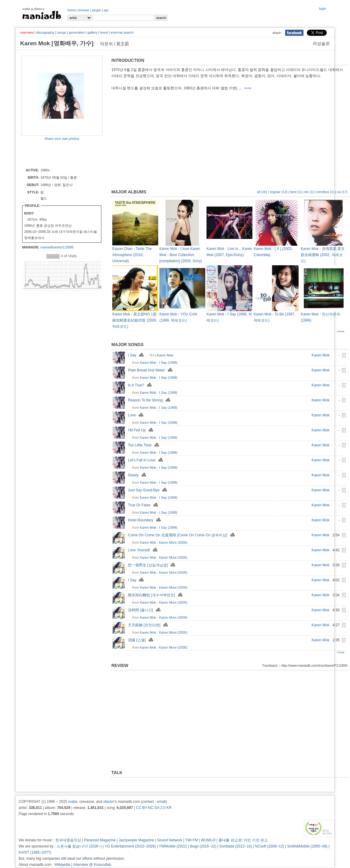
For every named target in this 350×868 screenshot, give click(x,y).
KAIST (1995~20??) (35, 852)
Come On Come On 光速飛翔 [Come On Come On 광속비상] (182, 535)
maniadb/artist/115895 (57, 247)
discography (45, 32)
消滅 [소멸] (141, 640)
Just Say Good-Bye (148, 490)
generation (77, 32)
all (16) (262, 192)
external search (122, 32)
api (106, 10)
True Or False (144, 505)
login (323, 9)
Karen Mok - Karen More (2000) (164, 542)
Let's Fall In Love (146, 460)
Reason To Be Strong (150, 400)
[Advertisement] (57, 154)
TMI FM (191, 840)
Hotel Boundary (145, 520)
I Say (136, 355)
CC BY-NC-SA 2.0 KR (154, 808)
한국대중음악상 (68, 840)
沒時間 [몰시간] (145, 610)
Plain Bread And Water (151, 370)
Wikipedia (62, 865)
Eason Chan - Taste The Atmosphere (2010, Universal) (132, 255)
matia (73, 802)
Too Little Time (144, 445)
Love (136, 415)
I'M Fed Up (141, 430)
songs (62, 32)
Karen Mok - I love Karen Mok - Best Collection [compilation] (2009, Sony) (181, 255)
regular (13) (279, 192)
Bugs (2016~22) (203, 846)
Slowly (138, 475)
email (161, 802)
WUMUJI (208, 840)
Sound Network (170, 840)
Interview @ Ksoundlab (92, 865)
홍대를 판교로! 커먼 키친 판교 (243, 840)
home (72, 10)
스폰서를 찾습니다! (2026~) (79, 846)
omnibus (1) (326, 192)
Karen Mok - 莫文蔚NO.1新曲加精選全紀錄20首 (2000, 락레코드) (135, 320)
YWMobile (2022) (173, 846)
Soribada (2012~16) (236, 846)
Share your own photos (62, 139)
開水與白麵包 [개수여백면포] (156, 595)
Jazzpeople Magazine (136, 840)
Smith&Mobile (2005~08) (307, 846)
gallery (92, 32)
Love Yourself (143, 550)
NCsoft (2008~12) (269, 846)
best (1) (296, 192)
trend (104, 32)
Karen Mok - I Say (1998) (159, 363)
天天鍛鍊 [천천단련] (149, 625)
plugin (97, 10)
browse (84, 10)
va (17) (342, 192)
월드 (44, 198)
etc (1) (309, 192)
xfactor (109, 802)
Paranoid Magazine (100, 840)
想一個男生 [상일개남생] (152, 565)
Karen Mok (165, 355)
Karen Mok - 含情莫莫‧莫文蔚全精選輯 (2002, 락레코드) (323, 255)
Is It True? (140, 385)
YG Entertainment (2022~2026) (130, 846)
